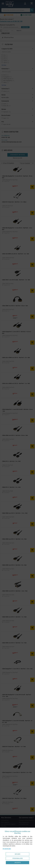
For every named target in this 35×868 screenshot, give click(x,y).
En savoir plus (7, 849)
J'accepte (17, 863)
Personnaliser (18, 858)
